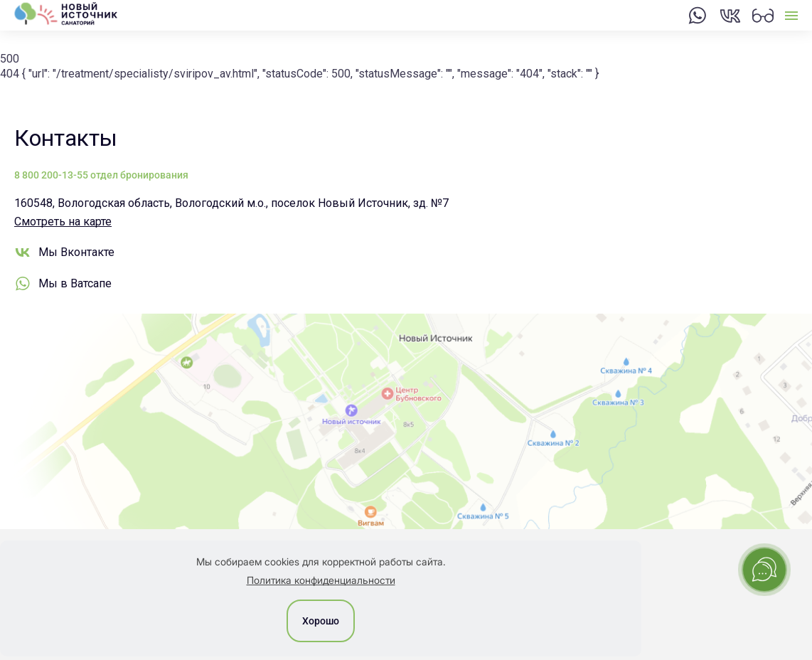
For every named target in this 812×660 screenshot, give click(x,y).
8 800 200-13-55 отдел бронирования (101, 175)
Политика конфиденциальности (321, 580)
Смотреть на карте (63, 222)
